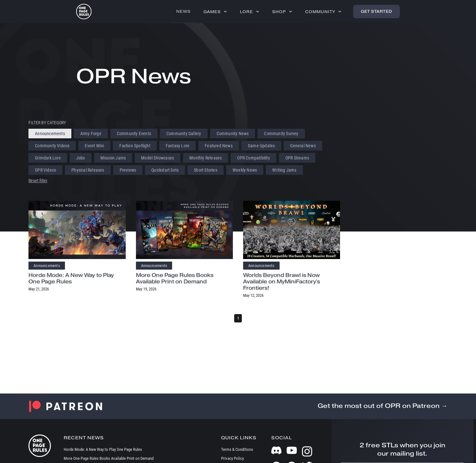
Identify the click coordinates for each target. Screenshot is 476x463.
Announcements (47, 266)
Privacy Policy (232, 458)
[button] (215, 12)
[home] (84, 12)
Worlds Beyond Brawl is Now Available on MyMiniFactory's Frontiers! (282, 282)
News (183, 11)
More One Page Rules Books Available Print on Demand (175, 278)
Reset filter (38, 181)
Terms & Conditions (237, 449)
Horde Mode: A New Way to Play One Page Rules (71, 278)
